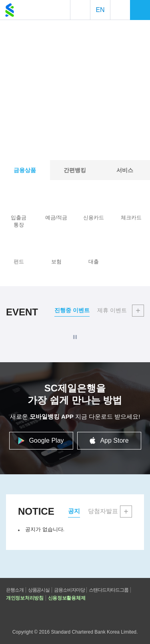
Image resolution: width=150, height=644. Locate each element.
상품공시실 (39, 590)
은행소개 (15, 590)
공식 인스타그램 (94, 614)
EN (100, 10)
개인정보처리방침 (25, 598)
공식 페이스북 (76, 614)
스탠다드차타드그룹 (108, 590)
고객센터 (41, 614)
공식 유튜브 (58, 614)
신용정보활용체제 (67, 598)
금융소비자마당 (69, 590)
